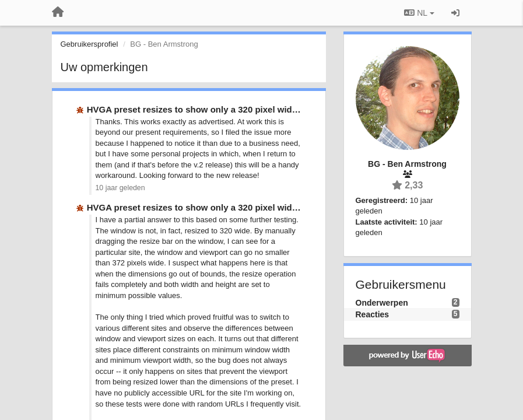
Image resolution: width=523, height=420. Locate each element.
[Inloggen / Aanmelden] (455, 13)
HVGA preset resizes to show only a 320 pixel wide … (198, 109)
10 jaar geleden (120, 188)
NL (419, 13)
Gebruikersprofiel (89, 44)
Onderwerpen (382, 303)
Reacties (373, 314)
